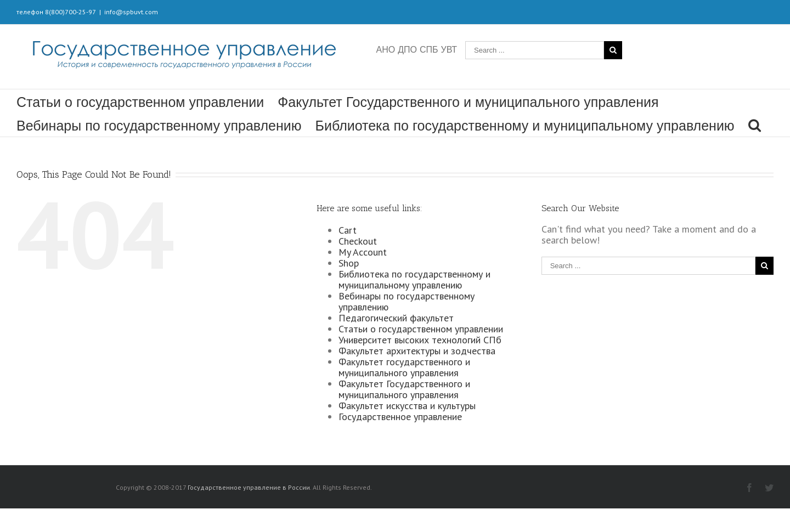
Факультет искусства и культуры (407, 406)
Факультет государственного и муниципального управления (404, 367)
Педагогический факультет (396, 318)
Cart (348, 230)
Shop (349, 263)
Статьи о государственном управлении (140, 102)
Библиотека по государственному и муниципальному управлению (525, 126)
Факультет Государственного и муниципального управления (468, 102)
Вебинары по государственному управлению (159, 126)
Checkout (358, 241)
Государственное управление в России (249, 487)
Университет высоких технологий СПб (420, 340)
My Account (363, 252)
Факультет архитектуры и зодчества (417, 351)
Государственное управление (400, 417)
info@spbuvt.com (131, 12)
